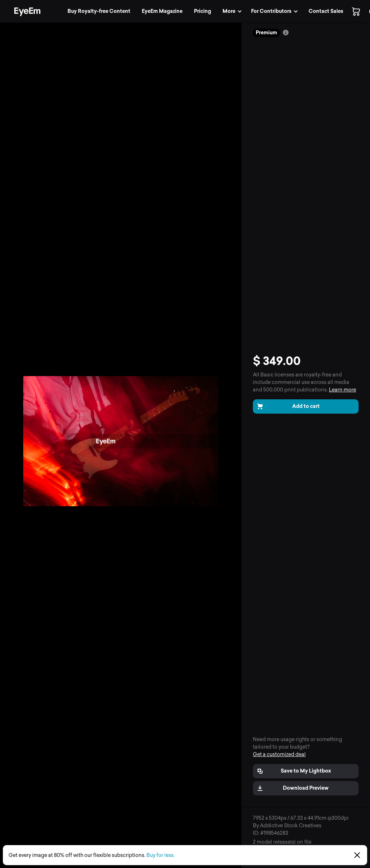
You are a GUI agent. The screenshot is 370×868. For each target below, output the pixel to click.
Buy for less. (161, 855)
